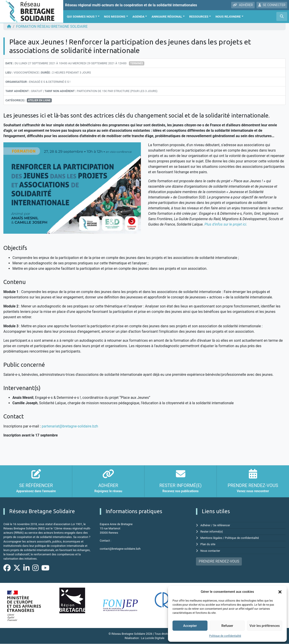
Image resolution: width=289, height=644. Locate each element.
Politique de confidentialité (225, 636)
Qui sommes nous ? (82, 16)
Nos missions (115, 16)
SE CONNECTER (272, 5)
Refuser (227, 626)
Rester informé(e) (212, 532)
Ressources (199, 16)
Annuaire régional (167, 16)
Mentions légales (211, 538)
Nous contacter (210, 551)
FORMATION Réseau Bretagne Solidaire (52, 27)
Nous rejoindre (228, 16)
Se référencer (222, 525)
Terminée (137, 63)
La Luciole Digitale (153, 638)
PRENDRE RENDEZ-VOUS (219, 561)
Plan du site (208, 544)
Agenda (139, 16)
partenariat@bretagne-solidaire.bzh (70, 426)
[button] (280, 592)
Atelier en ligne (39, 100)
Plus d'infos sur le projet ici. (226, 224)
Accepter (190, 626)
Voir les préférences (265, 626)
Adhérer (206, 525)
